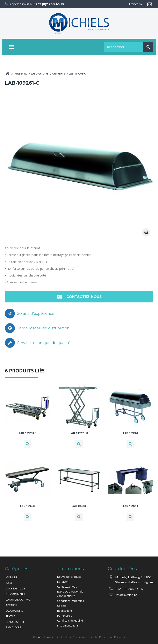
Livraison (63, 582)
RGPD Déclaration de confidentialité (70, 594)
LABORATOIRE (14, 611)
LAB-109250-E (28, 433)
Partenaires (65, 616)
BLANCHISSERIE (15, 622)
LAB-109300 (79, 506)
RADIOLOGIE (13, 627)
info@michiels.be (127, 595)
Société (62, 606)
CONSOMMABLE (16, 594)
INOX (9, 583)
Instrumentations (68, 625)
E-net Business (45, 637)
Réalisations (65, 611)
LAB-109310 (130, 506)
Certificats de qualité (70, 621)
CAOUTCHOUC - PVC (18, 600)
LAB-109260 (130, 433)
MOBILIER (12, 577)
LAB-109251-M (79, 433)
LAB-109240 (28, 506)
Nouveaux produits (69, 577)
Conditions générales (71, 601)
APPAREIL (12, 605)
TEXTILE (10, 616)
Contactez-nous (79, 296)
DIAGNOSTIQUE (15, 588)
